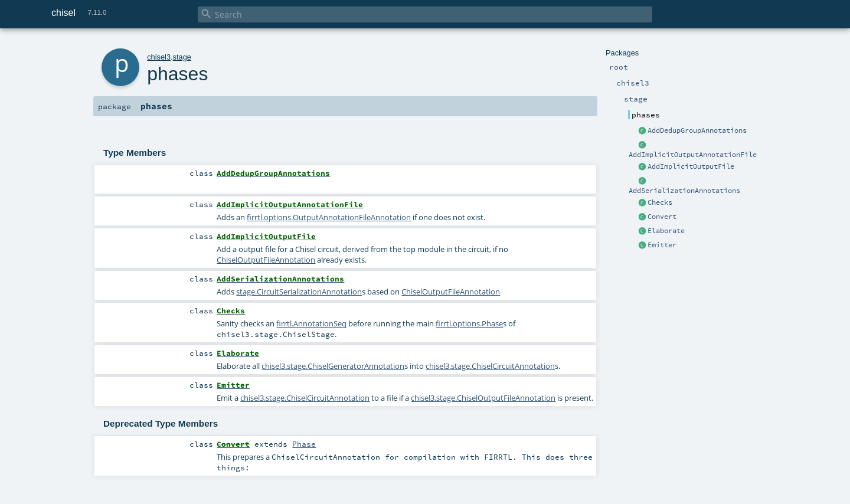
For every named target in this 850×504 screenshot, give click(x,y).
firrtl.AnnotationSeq (311, 323)
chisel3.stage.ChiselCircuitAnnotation (490, 366)
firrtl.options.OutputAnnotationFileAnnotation (329, 217)
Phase (304, 444)
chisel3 (159, 57)
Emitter (662, 245)
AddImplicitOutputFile (691, 166)
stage (182, 57)
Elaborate (666, 231)
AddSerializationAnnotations (684, 191)
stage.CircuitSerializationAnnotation (299, 292)
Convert (662, 217)
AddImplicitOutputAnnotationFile (693, 155)
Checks (660, 202)
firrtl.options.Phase (469, 323)
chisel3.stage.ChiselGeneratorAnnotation (333, 366)
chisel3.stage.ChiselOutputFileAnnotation (483, 398)
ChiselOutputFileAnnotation (266, 260)
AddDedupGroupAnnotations (697, 130)
